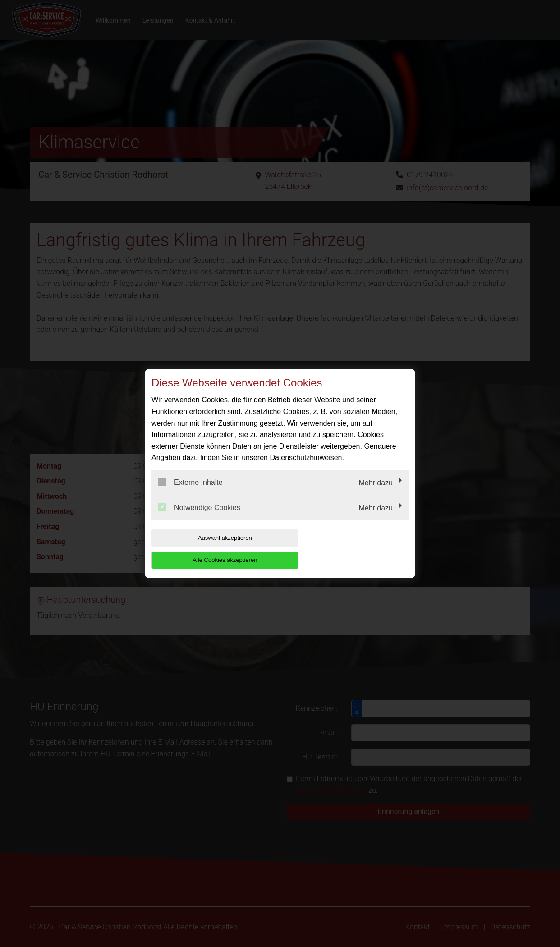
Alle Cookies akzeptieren (351, 549)
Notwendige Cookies (199, 518)
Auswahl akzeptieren (209, 549)
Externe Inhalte (190, 493)
